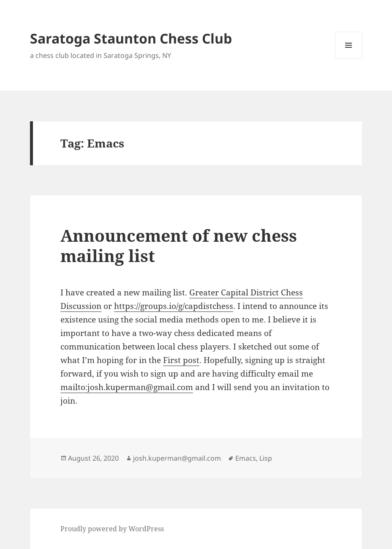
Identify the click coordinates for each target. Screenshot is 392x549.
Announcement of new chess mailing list (179, 245)
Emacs (246, 458)
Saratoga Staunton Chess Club (131, 38)
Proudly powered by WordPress (112, 529)
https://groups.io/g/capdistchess (174, 306)
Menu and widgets (349, 59)
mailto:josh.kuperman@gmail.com (127, 387)
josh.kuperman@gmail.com (177, 458)
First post (181, 360)
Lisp (266, 458)
